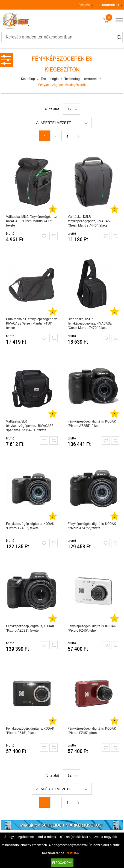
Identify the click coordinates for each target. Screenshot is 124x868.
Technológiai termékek (81, 79)
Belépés (84, 5)
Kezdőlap (28, 79)
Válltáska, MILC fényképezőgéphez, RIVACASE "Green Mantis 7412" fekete (32, 221)
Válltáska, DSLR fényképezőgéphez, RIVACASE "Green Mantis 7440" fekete (90, 221)
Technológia (50, 79)
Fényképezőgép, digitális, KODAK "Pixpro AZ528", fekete (30, 628)
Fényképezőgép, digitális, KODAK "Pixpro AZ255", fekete (92, 423)
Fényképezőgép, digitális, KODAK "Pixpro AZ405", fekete (30, 526)
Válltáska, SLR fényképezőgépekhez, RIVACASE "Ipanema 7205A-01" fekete (30, 426)
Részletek (73, 853)
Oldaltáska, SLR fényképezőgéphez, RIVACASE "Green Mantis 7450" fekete (32, 323)
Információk (110, 5)
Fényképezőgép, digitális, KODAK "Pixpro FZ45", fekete (30, 730)
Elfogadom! (62, 863)
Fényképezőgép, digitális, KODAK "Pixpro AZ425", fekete (92, 526)
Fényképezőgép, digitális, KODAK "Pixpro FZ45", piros (92, 730)
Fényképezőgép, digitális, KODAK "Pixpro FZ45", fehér (92, 628)
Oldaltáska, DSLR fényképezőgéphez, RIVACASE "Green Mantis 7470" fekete (90, 323)
